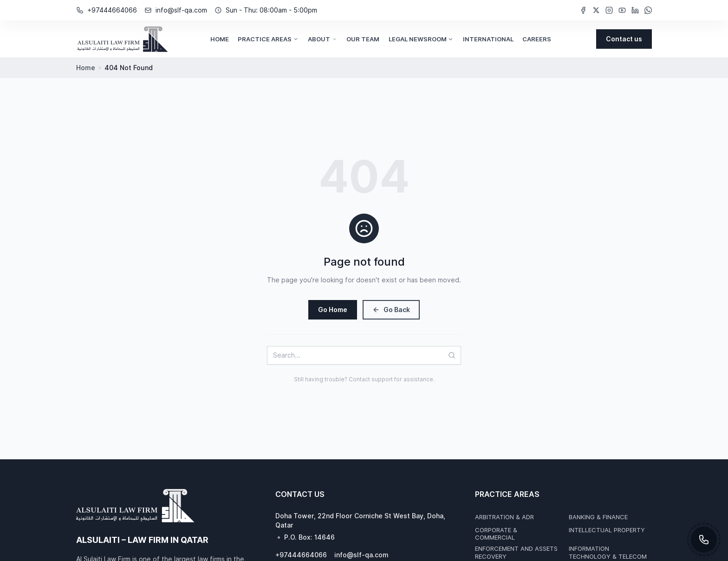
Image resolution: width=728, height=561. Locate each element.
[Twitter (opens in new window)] (596, 10)
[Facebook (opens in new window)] (583, 10)
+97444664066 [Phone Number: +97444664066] (112, 10)
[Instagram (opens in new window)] (609, 10)
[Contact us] (624, 39)
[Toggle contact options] (704, 548)
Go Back (391, 310)
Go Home (333, 310)
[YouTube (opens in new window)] (622, 10)
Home (86, 68)
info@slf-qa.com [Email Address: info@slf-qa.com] (181, 10)
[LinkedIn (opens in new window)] (635, 10)
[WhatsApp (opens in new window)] (648, 10)
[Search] (455, 355)
